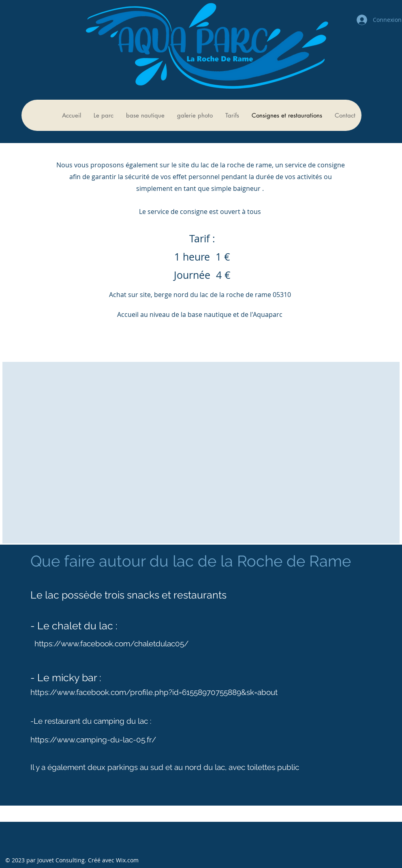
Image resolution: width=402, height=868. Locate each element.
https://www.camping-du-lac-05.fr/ (93, 740)
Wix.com (127, 860)
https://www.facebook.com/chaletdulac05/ (111, 644)
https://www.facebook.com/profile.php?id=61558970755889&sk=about (154, 692)
